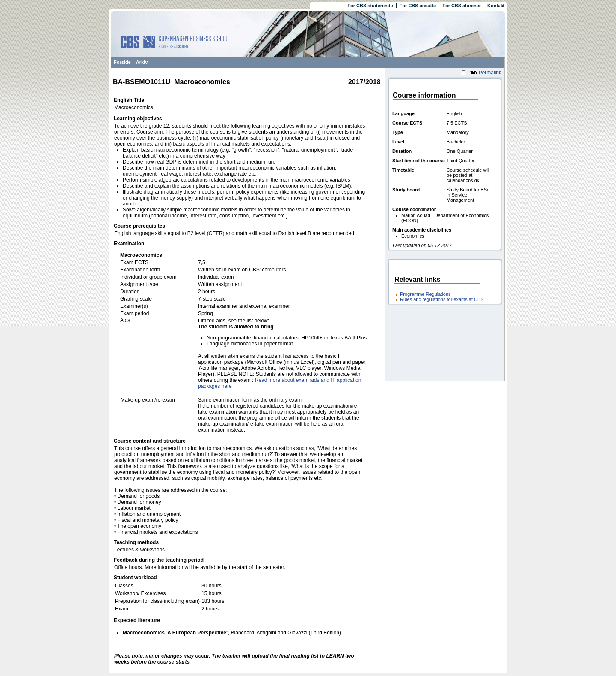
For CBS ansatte (418, 6)
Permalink (485, 73)
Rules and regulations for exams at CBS (442, 299)
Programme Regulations (425, 294)
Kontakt (496, 6)
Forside (122, 62)
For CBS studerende (370, 6)
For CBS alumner (462, 6)
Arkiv (142, 62)
